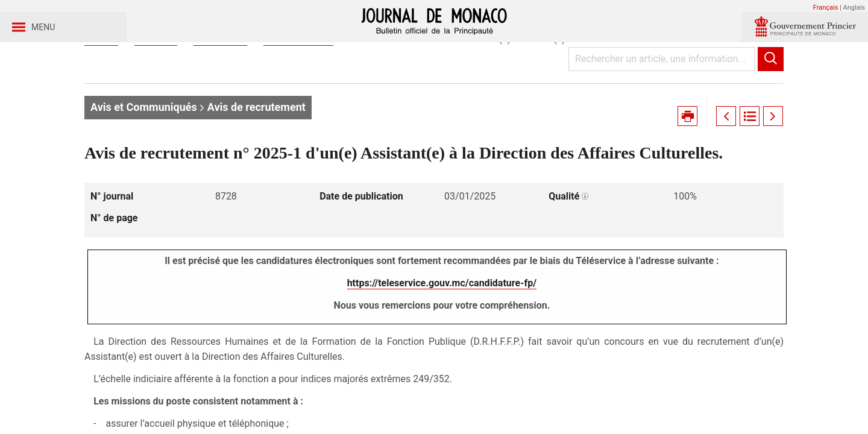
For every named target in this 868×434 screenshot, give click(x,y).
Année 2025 (220, 96)
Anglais (854, 8)
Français (826, 8)
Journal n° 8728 (298, 96)
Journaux (156, 96)
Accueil (101, 96)
